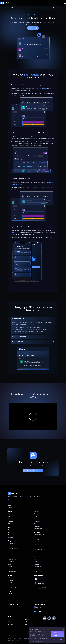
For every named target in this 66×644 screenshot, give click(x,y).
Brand (27, 624)
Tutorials (10, 567)
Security (25, 638)
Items (35, 516)
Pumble (10, 596)
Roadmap (10, 521)
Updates (10, 627)
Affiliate (27, 622)
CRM (35, 545)
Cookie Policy (35, 640)
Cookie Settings (57, 640)
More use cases (38, 549)
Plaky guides (11, 562)
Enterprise (11, 535)
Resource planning (13, 546)
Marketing (37, 540)
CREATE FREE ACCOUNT (33, 470)
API (9, 524)
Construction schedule (13, 548)
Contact (36, 562)
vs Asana (10, 583)
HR (35, 547)
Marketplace (11, 624)
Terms (15, 638)
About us (27, 619)
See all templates (12, 553)
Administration (52, 8)
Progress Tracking (40, 8)
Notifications (37, 521)
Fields (36, 519)
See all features (38, 529)
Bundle (10, 622)
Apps (9, 516)
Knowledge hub (12, 559)
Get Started (33, 28)
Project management (39, 535)
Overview (10, 514)
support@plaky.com (39, 569)
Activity (36, 524)
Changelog (11, 519)
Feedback (37, 564)
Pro (9, 532)
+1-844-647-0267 (38, 572)
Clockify (10, 594)
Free (9, 530)
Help (35, 559)
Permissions (37, 526)
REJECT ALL (57, 636)
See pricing (11, 537)
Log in (10, 505)
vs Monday (11, 578)
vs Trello (10, 585)
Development (37, 537)
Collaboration (27, 8)
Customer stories (12, 572)
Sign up (10, 508)
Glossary (10, 564)
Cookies (10, 638)
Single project (11, 543)
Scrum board (11, 551)
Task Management (15, 8)
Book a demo (13, 501)
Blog (9, 569)
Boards (36, 514)
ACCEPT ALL (57, 632)
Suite (9, 619)
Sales (35, 542)
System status (37, 567)
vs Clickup (11, 580)
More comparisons (13, 588)
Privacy (20, 638)
